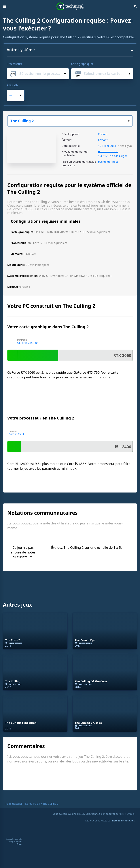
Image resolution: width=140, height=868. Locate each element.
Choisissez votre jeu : (129, 121)
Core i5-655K (16, 434)
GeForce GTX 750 (27, 343)
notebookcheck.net (123, 821)
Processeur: (14, 64)
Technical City (70, 6)
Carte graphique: (82, 64)
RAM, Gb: (13, 85)
